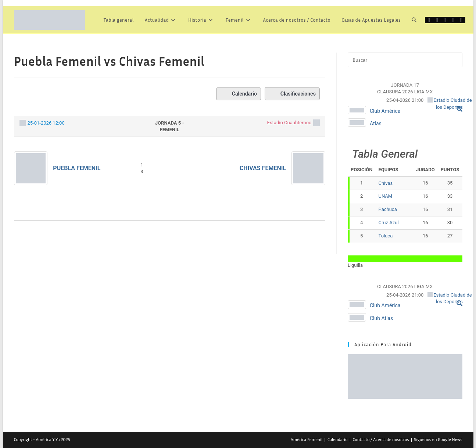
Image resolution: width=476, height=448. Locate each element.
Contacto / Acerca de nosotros (381, 439)
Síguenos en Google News (438, 439)
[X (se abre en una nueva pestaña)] (429, 20)
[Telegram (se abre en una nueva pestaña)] (461, 20)
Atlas (376, 123)
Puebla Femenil (77, 168)
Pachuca (388, 209)
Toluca (386, 236)
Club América (385, 111)
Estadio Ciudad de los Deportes (449, 103)
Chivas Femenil (263, 168)
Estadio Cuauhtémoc (289, 123)
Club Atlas (381, 318)
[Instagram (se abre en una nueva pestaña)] (453, 20)
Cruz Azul (389, 223)
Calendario (239, 94)
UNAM (386, 196)
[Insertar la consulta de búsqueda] (405, 60)
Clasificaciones (292, 94)
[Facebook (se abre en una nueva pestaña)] (437, 20)
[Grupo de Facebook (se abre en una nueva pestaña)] (445, 20)
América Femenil (307, 439)
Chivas (386, 183)
